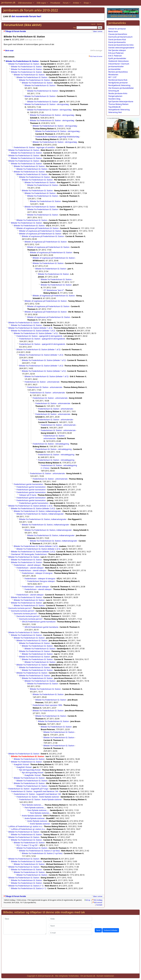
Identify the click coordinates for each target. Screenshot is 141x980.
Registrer (100, 24)
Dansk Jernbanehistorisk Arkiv (121, 45)
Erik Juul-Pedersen (116, 53)
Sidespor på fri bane (28, 495)
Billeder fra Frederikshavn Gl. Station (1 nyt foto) (39, 851)
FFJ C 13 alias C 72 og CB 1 (27, 845)
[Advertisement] (70, 956)
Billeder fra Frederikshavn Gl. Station (22, 61)
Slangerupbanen (115, 96)
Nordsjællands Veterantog (119, 85)
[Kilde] (70, 919)
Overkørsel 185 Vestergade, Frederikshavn (29, 554)
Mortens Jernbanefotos (118, 72)
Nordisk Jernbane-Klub (118, 80)
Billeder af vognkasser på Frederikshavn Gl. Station (49, 317)
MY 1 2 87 (112, 77)
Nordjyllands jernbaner (118, 83)
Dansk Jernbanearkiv (117, 42)
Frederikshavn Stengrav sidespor (41, 581)
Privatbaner (55, 3)
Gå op (88, 900)
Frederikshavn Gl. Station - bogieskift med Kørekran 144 (35, 791)
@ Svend (40, 40)
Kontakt (99, 905)
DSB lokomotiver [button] (25, 3)
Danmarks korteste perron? (20, 608)
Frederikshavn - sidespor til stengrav (37, 573)
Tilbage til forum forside (16, 31)
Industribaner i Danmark (119, 64)
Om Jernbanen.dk (88, 976)
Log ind (93, 24)
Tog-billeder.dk (114, 107)
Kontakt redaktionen (105, 976)
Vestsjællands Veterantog (119, 110)
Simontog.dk (114, 91)
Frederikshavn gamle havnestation (28, 484)
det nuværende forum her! (26, 16)
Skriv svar (9, 51)
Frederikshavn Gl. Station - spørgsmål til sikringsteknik (39, 336)
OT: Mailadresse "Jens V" (54, 290)
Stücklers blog (114, 99)
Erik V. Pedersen (115, 56)
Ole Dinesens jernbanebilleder (121, 88)
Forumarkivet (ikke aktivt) (23, 25)
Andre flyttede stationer (32, 816)
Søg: (75, 28)
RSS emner (98, 902)
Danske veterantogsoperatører (121, 48)
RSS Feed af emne (96, 56)
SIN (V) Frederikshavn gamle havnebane (39, 622)
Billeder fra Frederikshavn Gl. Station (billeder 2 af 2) (30, 506)
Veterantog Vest (115, 112)
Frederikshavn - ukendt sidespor (27, 565)
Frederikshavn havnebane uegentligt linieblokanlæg (57, 137)
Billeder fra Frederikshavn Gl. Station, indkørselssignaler (37, 511)
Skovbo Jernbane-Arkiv (118, 93)
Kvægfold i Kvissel (21, 764)
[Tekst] (25, 926)
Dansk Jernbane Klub (117, 40)
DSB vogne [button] (42, 3)
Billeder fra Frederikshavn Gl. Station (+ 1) (26, 886)
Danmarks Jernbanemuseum (120, 37)
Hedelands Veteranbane (118, 61)
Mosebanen (113, 75)
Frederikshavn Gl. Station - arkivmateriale (42, 382)
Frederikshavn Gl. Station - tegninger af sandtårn (34, 147)
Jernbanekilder (114, 69)
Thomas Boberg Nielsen (118, 104)
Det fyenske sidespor (117, 50)
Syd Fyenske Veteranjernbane (121, 101)
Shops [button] (87, 3)
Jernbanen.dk (8, 3)
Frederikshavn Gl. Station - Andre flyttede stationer (38, 797)
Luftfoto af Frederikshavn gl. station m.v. (25, 826)
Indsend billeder (111, 930)
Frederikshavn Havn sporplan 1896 (47, 705)
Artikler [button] (76, 3)
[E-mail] (70, 933)
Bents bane (113, 31)
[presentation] (112, 921)
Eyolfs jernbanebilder (117, 58)
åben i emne (98, 31)
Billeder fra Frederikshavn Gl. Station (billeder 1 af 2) (30, 328)
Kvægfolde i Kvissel (33, 775)
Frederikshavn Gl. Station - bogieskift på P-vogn (28, 789)
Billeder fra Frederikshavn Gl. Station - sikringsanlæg (47, 104)
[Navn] (70, 926)
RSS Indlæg (98, 900)
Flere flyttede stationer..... (33, 805)
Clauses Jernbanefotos (118, 34)
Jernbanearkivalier (116, 66)
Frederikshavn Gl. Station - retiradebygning (51, 444)
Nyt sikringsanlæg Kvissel (30, 770)
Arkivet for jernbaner (117, 29)
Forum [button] (66, 3)
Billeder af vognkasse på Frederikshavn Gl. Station (38, 228)
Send (98, 930)
